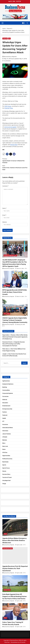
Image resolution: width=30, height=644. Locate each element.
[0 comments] (7, 61)
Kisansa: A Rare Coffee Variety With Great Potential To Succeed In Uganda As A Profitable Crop (15, 337)
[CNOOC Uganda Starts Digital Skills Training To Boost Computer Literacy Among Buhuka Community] (15, 307)
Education (5, 403)
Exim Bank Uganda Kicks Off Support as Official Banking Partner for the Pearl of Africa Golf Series (15, 596)
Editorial (5, 400)
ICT (9, 38)
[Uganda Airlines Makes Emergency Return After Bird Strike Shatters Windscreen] (15, 528)
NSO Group (8, 106)
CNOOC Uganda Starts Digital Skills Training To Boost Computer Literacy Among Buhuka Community (15, 320)
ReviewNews (14, 642)
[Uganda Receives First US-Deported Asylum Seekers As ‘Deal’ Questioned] (15, 556)
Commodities (6, 390)
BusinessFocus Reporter (10, 57)
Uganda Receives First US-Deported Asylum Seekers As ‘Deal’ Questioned (15, 568)
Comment (5, 186)
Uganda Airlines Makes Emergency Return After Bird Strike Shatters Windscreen (15, 540)
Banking (5, 387)
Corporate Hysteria (8, 393)
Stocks (4, 471)
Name (4, 208)
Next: (15, 168)
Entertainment (6, 406)
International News (8, 428)
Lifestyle (5, 437)
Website (5, 222)
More (4, 443)
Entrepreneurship (7, 409)
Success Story (6, 474)
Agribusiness (6, 381)
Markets (5, 440)
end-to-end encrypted (10, 127)
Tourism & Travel (7, 477)
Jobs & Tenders (7, 434)
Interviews (5, 431)
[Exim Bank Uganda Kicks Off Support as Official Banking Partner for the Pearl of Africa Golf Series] (15, 584)
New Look (5, 446)
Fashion (5, 412)
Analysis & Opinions (9, 255)
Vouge (4, 484)
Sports (4, 465)
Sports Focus (6, 468)
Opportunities (6, 456)
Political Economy (7, 459)
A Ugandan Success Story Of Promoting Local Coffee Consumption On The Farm (14, 344)
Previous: (15, 161)
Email (4, 215)
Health (4, 418)
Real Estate (5, 462)
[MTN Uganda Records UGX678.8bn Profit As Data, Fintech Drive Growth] (15, 279)
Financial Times (9, 108)
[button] (3, 23)
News (8, 286)
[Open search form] (27, 23)
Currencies (5, 396)
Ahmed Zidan (14, 145)
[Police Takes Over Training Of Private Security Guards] (15, 612)
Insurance (5, 424)
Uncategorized (6, 480)
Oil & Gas (5, 452)
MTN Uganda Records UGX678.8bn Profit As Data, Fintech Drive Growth (15, 292)
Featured (5, 38)
